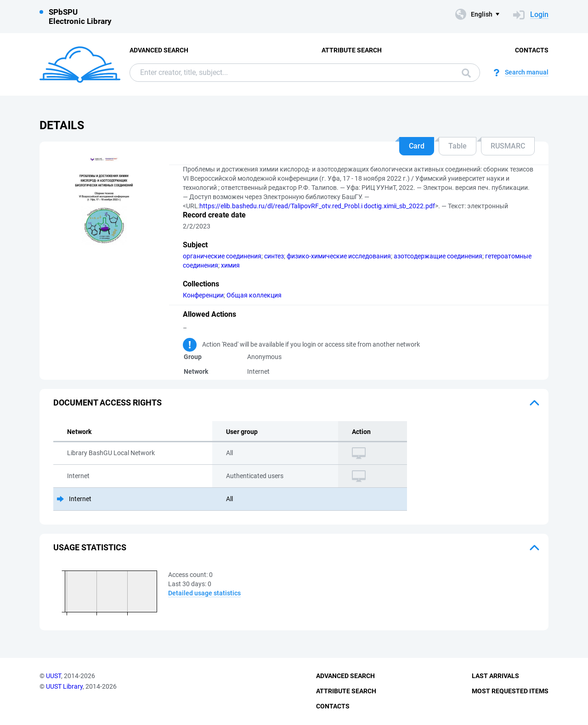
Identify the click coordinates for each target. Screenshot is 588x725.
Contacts (532, 50)
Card (417, 146)
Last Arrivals (495, 676)
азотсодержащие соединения (438, 256)
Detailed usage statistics (204, 593)
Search (466, 73)
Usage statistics (90, 547)
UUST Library (64, 686)
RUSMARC (508, 146)
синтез (274, 256)
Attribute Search (352, 50)
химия (230, 265)
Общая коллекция (254, 295)
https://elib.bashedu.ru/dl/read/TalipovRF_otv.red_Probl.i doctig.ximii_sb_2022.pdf (317, 206)
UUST (54, 676)
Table (458, 146)
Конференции (203, 295)
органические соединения (222, 256)
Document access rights (107, 402)
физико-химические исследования (339, 256)
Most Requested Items (510, 691)
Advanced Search (159, 50)
